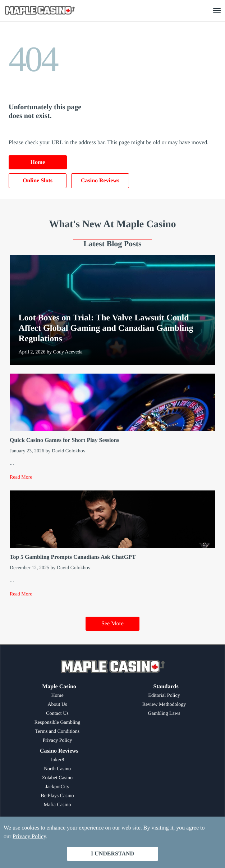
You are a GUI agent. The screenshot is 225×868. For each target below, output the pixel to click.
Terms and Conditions (57, 732)
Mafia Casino (58, 805)
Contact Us (57, 714)
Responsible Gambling (58, 723)
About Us (57, 705)
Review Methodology (164, 705)
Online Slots (38, 181)
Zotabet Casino (57, 778)
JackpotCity (57, 787)
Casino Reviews (100, 181)
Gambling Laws (164, 714)
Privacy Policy (57, 741)
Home (38, 162)
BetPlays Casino (57, 796)
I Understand (112, 854)
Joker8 (57, 760)
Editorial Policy (164, 696)
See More (112, 624)
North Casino (57, 769)
